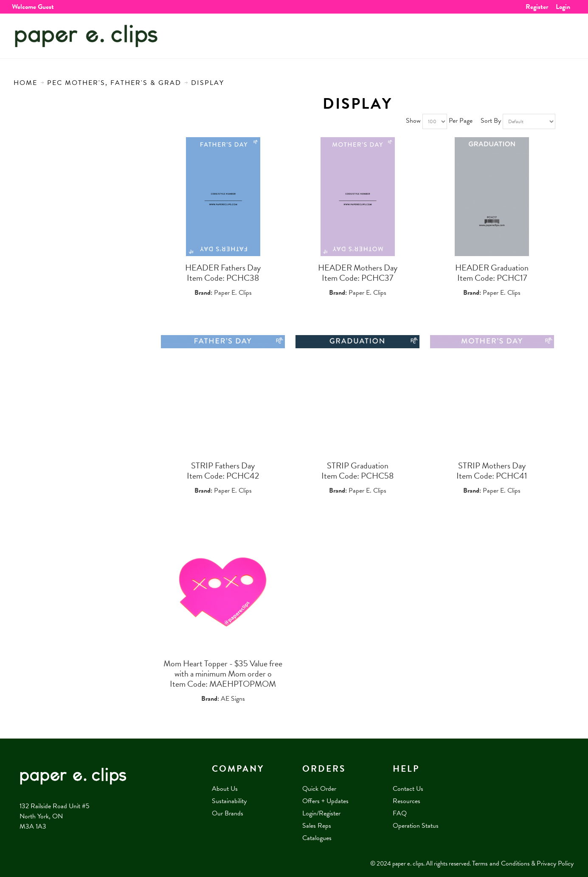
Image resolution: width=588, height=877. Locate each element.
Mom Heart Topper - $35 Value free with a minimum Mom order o (223, 668)
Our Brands (228, 813)
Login (563, 7)
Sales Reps (317, 826)
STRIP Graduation (358, 465)
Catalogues (317, 838)
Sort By (491, 121)
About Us (225, 789)
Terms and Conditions (501, 863)
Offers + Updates (325, 801)
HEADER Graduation (492, 268)
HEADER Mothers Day (358, 268)
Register (537, 7)
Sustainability (229, 801)
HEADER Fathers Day (223, 268)
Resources (407, 801)
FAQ (400, 813)
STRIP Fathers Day (223, 465)
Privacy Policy (555, 863)
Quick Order (319, 789)
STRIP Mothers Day (492, 465)
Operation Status (416, 826)
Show (413, 121)
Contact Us (408, 789)
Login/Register (321, 813)
